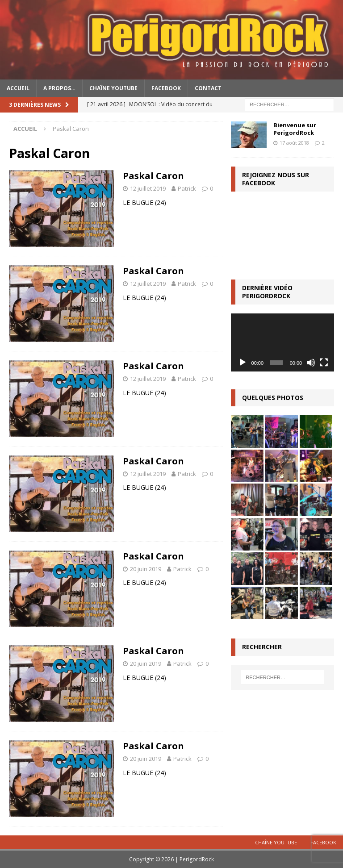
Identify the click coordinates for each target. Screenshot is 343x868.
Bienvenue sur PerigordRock (295, 129)
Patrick (187, 188)
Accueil (18, 88)
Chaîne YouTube (113, 88)
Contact (208, 88)
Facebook (166, 88)
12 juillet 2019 (148, 188)
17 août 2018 (294, 143)
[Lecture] (243, 363)
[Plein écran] (324, 363)
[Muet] (311, 363)
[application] (282, 342)
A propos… (59, 88)
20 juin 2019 (146, 569)
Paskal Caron (153, 176)
